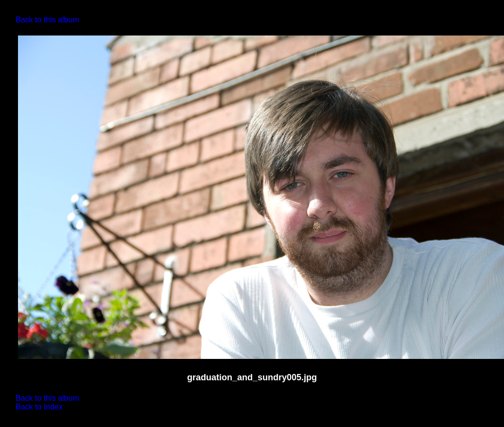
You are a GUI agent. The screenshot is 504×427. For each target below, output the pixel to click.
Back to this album (47, 20)
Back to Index (39, 407)
